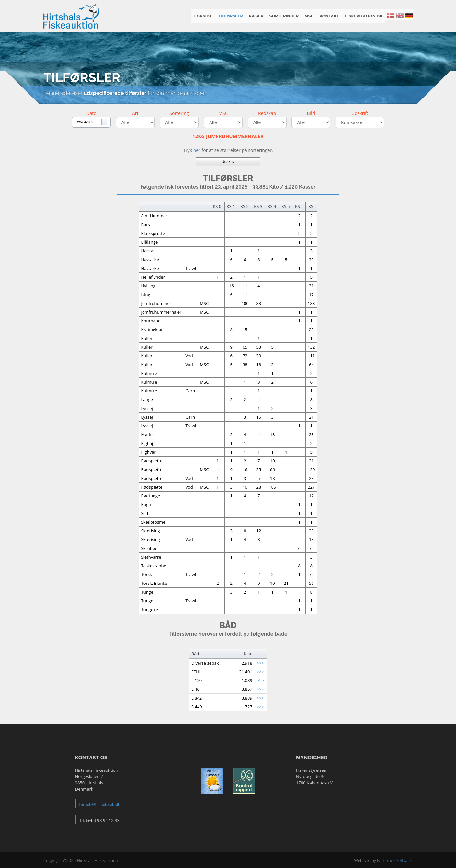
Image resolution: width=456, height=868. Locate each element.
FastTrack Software (395, 860)
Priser (256, 16)
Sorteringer (284, 16)
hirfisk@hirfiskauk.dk (100, 804)
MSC (309, 16)
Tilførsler (231, 16)
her (197, 150)
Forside (203, 16)
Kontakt (329, 16)
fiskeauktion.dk (364, 16)
